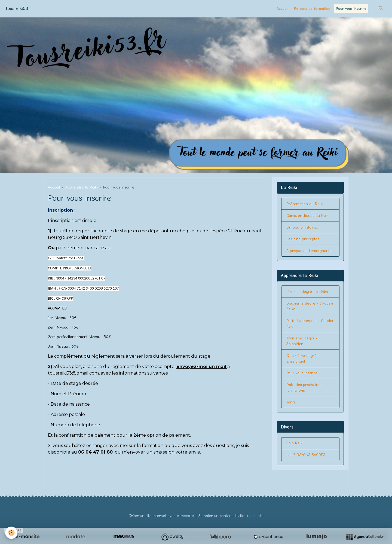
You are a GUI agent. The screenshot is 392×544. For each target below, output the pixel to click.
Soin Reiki (295, 443)
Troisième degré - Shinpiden (302, 341)
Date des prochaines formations (304, 388)
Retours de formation (312, 9)
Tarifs (291, 402)
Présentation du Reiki (305, 204)
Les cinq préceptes (303, 239)
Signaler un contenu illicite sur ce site (231, 516)
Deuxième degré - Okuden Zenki (310, 306)
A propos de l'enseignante (309, 251)
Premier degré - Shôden (308, 292)
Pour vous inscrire (351, 9)
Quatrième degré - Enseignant (303, 358)
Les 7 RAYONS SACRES (306, 455)
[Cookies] (12, 533)
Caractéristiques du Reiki (308, 216)
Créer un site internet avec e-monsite (161, 516)
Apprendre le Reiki (82, 187)
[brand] (17, 9)
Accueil (282, 9)
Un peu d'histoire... (302, 227)
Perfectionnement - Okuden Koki (310, 324)
